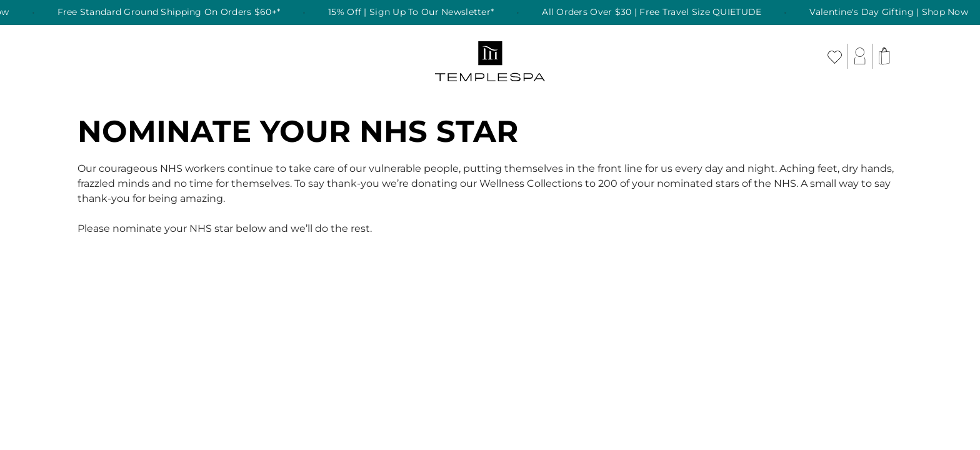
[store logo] (490, 56)
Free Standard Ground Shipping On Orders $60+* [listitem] (175, 12)
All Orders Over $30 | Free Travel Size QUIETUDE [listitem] (658, 12)
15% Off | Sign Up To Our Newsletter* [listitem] (417, 12)
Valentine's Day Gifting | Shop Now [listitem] (895, 12)
